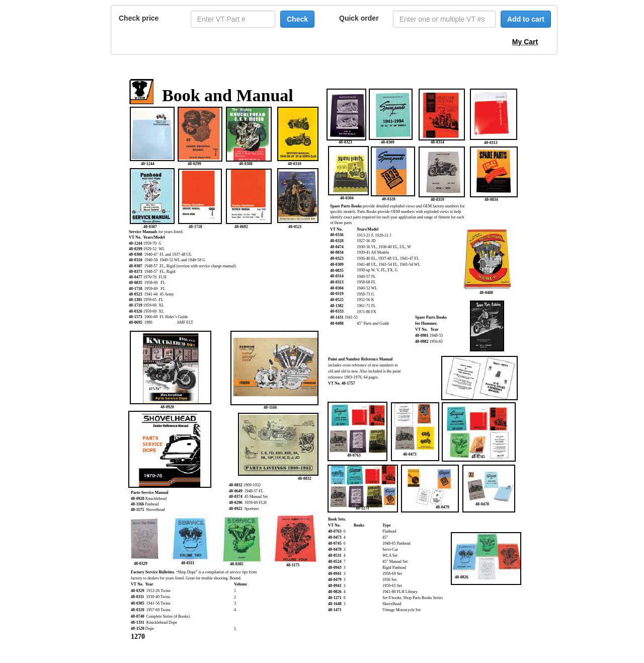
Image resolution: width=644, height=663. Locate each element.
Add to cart (526, 19)
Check (297, 19)
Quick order (359, 18)
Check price (139, 18)
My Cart (525, 42)
